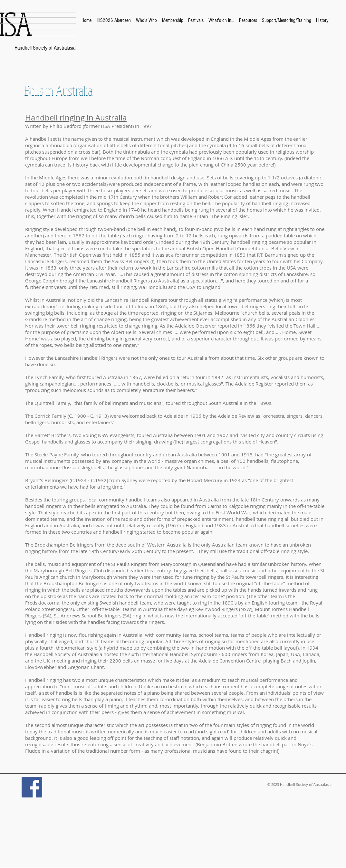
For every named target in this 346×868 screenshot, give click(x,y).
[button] (146, 20)
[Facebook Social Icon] (32, 787)
